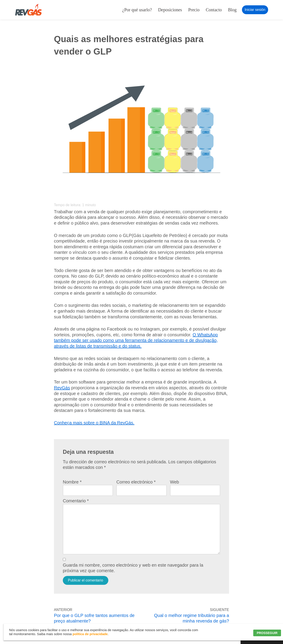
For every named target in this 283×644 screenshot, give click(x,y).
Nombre (72, 482)
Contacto (214, 10)
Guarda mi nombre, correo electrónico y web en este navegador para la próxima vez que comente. (133, 568)
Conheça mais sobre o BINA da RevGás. (94, 423)
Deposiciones (170, 10)
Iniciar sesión (255, 10)
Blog (232, 10)
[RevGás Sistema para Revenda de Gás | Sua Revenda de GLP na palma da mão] (28, 10)
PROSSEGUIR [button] (267, 633)
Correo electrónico (136, 482)
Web (175, 482)
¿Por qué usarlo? (137, 10)
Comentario (76, 501)
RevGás (62, 388)
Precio (194, 10)
